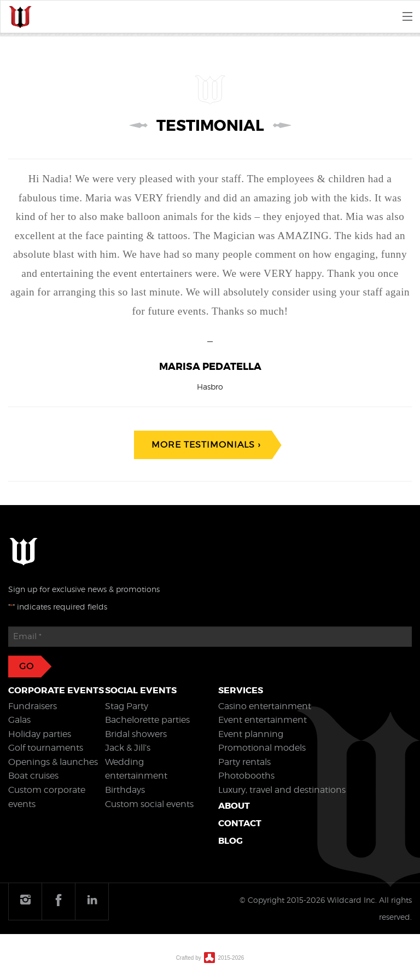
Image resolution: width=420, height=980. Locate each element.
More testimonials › (206, 445)
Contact (240, 823)
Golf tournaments (46, 748)
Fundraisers (33, 706)
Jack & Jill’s (128, 748)
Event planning (251, 734)
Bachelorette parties (147, 720)
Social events (141, 690)
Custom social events (149, 804)
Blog (231, 841)
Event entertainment (262, 720)
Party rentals (244, 762)
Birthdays (125, 790)
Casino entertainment (265, 706)
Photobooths (246, 776)
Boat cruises (33, 776)
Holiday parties (40, 734)
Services (241, 690)
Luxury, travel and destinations (282, 790)
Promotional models (262, 748)
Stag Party (127, 706)
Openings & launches (53, 762)
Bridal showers (136, 734)
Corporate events (56, 690)
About (234, 806)
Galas (19, 720)
